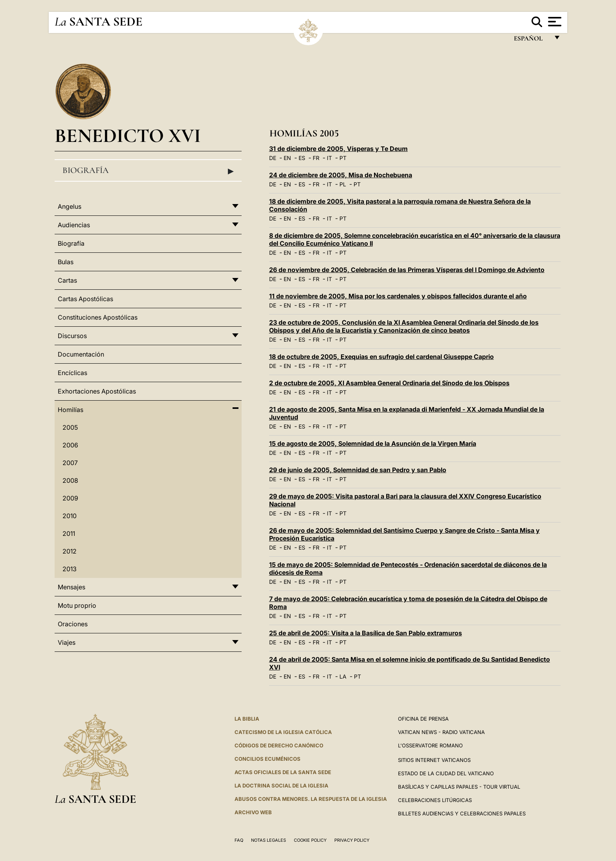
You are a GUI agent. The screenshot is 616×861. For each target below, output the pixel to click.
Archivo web (253, 812)
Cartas (67, 280)
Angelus (70, 206)
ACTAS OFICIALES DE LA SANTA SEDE (283, 772)
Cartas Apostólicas (85, 299)
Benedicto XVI (128, 135)
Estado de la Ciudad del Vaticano (446, 773)
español (531, 40)
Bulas (66, 262)
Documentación (81, 354)
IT (329, 158)
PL (343, 184)
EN (287, 158)
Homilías (71, 410)
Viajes (67, 642)
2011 (69, 534)
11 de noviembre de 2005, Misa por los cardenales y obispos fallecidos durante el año (398, 296)
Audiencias (74, 225)
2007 (70, 463)
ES (302, 158)
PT (343, 158)
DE (273, 158)
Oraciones (73, 624)
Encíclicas (72, 373)
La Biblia (247, 719)
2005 (70, 427)
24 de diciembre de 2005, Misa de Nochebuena (341, 175)
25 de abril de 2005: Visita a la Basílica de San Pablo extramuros (366, 633)
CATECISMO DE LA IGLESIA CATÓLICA (283, 732)
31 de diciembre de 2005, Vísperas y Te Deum (338, 149)
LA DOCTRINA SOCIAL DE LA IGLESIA (281, 786)
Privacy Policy (352, 840)
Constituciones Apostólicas (98, 317)
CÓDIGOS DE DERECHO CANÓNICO (279, 745)
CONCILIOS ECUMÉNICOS (268, 759)
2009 (70, 498)
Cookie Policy (310, 840)
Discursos (72, 336)
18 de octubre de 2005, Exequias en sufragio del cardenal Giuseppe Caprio (381, 357)
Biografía (148, 171)
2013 (70, 569)
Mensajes (71, 587)
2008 (70, 480)
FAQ (239, 840)
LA (343, 676)
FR (316, 158)
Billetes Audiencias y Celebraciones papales (462, 813)
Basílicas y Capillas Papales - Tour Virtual (459, 787)
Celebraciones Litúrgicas (435, 800)
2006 (70, 445)
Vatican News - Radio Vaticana (441, 732)
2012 (70, 551)
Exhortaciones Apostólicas (97, 391)
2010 (70, 516)
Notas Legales (269, 840)
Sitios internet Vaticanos (434, 760)
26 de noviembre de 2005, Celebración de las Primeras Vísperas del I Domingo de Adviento (407, 270)
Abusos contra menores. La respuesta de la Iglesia (311, 799)
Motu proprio (77, 605)
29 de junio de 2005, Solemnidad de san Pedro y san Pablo (358, 470)
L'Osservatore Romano (430, 745)
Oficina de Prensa (423, 719)
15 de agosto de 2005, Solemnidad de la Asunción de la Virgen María (373, 443)
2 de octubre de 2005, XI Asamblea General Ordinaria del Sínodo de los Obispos (389, 383)
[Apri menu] (554, 22)
